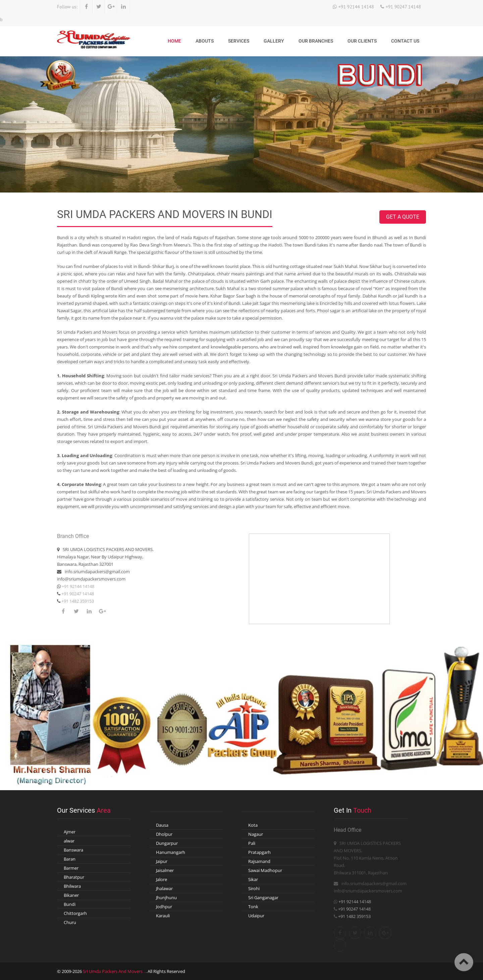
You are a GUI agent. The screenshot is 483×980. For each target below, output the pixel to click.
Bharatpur (74, 877)
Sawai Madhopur (265, 870)
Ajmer (70, 832)
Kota (253, 825)
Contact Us (405, 41)
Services (239, 41)
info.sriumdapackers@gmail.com (97, 571)
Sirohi (254, 888)
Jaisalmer (165, 870)
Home (174, 41)
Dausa (162, 825)
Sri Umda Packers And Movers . (114, 971)
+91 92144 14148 (356, 7)
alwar (69, 841)
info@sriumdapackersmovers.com (91, 579)
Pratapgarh (259, 852)
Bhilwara (72, 886)
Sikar (253, 879)
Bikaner (71, 895)
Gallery (274, 41)
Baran (70, 859)
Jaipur (162, 861)
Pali (252, 843)
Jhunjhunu (166, 897)
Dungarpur (167, 843)
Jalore (162, 879)
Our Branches (316, 41)
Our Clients (362, 41)
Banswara (73, 850)
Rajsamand (259, 861)
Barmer (71, 868)
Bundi (70, 904)
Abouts (205, 41)
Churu (70, 922)
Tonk (253, 907)
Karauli (163, 916)
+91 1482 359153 (77, 601)
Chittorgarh (75, 913)
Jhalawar (164, 888)
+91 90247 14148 (403, 7)
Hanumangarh (171, 852)
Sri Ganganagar (263, 897)
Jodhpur (164, 907)
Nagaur (256, 834)
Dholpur (164, 834)
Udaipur (256, 916)
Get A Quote (403, 217)
